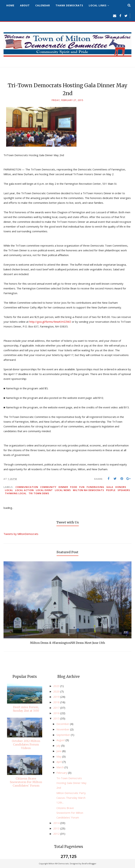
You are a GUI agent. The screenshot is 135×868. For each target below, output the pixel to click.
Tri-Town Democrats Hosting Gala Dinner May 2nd (71, 783)
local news (63, 490)
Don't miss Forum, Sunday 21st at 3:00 (26, 709)
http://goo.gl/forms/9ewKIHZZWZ (50, 322)
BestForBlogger (89, 864)
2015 (57, 718)
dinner (63, 487)
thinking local (16, 493)
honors (121, 487)
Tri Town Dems (39, 493)
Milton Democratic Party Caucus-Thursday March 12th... (71, 798)
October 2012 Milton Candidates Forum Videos (26, 744)
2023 (57, 686)
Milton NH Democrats (89, 490)
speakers (124, 490)
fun (82, 487)
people (111, 490)
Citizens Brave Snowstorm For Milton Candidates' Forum (26, 782)
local (9, 490)
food (74, 487)
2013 (57, 828)
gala (110, 487)
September (64, 735)
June (59, 751)
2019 (57, 697)
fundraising (95, 487)
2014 (57, 823)
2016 (57, 713)
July (59, 746)
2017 (57, 708)
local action (24, 490)
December (63, 724)
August (61, 740)
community (48, 487)
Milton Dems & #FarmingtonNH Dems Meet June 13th (67, 643)
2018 (57, 702)
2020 (57, 691)
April (59, 762)
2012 (57, 834)
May (59, 756)
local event (44, 490)
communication (27, 487)
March (60, 767)
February (62, 773)
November (63, 729)
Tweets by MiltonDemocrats (21, 534)
